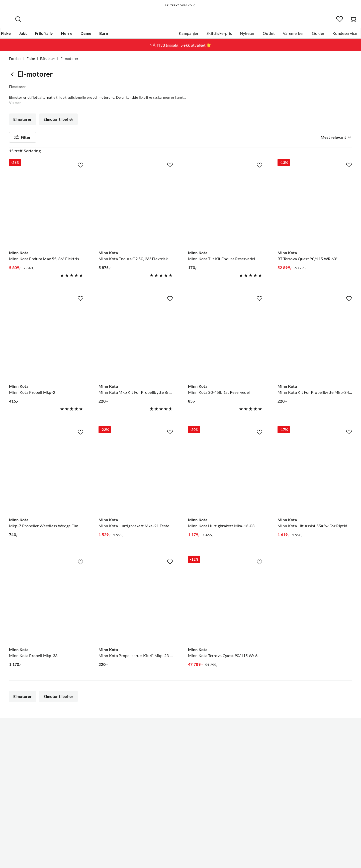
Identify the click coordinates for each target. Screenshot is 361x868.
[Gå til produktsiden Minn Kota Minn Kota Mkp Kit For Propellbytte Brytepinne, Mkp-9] (136, 341)
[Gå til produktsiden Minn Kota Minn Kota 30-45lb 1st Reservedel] (225, 341)
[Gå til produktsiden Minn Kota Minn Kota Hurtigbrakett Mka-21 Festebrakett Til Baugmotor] (136, 475)
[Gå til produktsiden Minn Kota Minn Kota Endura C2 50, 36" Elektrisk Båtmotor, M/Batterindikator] (136, 208)
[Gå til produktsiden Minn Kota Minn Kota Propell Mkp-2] (46, 341)
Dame (94, 35)
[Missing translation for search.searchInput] (103, 21)
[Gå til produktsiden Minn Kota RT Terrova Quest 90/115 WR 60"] (315, 208)
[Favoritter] (332, 21)
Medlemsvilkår (165, 799)
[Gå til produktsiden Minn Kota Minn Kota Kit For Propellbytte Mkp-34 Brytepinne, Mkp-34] (315, 341)
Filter (23, 141)
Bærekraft (161, 775)
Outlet (260, 35)
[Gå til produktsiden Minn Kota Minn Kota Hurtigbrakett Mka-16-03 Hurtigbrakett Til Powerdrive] (225, 475)
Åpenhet (160, 783)
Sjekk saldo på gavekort (30, 767)
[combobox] (180, 21)
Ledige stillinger (166, 751)
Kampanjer (180, 35)
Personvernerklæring (291, 861)
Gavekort (89, 751)
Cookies (345, 861)
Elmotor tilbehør (58, 122)
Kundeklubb (163, 791)
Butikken (160, 759)
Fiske (14, 35)
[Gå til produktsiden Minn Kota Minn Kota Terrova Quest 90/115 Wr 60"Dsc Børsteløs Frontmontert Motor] (225, 605)
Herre (75, 35)
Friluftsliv (52, 35)
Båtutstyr (48, 62)
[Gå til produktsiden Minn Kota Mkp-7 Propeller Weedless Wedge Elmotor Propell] (46, 475)
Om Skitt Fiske (165, 743)
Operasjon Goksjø (168, 767)
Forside (15, 62)
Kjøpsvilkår (324, 861)
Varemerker (284, 35)
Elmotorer (23, 122)
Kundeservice (336, 35)
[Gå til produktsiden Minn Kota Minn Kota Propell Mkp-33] (46, 605)
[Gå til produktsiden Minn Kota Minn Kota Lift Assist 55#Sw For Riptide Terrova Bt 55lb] (315, 475)
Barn (112, 35)
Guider (309, 35)
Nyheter (238, 35)
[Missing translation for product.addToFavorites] (80, 164)
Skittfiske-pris (210, 35)
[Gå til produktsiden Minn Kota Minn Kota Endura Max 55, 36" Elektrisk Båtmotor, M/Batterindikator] (46, 208)
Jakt (31, 35)
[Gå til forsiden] (33, 21)
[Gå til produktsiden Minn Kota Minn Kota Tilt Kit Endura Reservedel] (225, 208)
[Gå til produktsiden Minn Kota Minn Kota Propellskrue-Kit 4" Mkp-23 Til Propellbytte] (136, 605)
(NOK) (20, 861)
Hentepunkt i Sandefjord (31, 759)
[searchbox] (185, 21)
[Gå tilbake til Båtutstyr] (13, 77)
